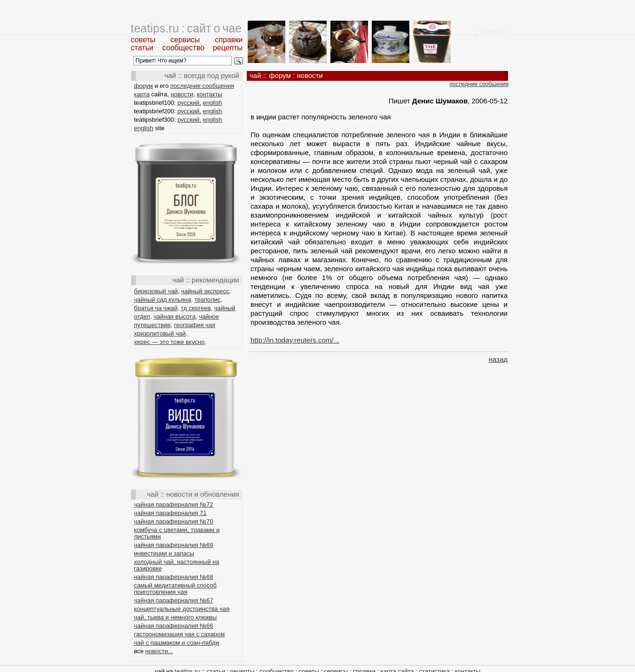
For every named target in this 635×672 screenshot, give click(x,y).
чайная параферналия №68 (174, 577)
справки (229, 40)
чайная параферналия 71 (170, 513)
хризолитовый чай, (161, 333)
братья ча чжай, (157, 308)
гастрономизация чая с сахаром (179, 634)
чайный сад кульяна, (163, 300)
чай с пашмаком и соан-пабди (176, 643)
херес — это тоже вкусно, (170, 342)
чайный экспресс (205, 291)
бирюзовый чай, (157, 291)
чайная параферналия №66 (174, 626)
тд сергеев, (197, 308)
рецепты (228, 48)
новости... (159, 651)
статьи (142, 48)
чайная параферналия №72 (174, 504)
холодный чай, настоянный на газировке (176, 565)
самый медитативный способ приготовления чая (175, 589)
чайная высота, (176, 316)
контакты (209, 94)
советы (143, 40)
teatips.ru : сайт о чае (186, 28)
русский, (189, 103)
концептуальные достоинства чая (182, 609)
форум (143, 86)
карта (142, 94)
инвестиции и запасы (164, 553)
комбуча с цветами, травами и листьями (177, 533)
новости (182, 94)
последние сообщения (202, 86)
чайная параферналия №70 (174, 521)
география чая (195, 325)
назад (498, 359)
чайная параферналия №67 (174, 600)
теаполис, (208, 300)
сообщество (183, 48)
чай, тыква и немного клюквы (175, 617)
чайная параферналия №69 (174, 545)
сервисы (185, 40)
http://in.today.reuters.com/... (295, 340)
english (212, 103)
